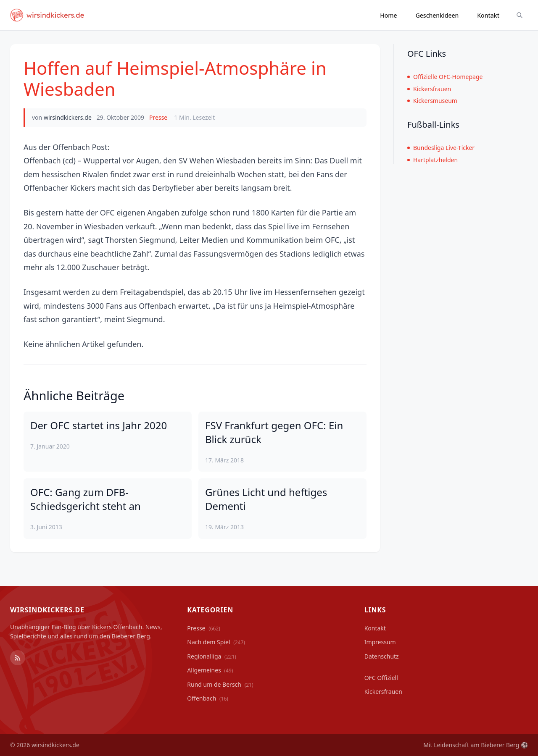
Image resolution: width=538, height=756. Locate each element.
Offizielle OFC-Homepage (445, 77)
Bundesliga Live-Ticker (441, 148)
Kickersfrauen (429, 89)
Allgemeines (210, 670)
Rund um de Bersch (220, 684)
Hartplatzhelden (433, 160)
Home (388, 15)
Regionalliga (212, 656)
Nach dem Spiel (216, 642)
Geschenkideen (437, 15)
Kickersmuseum (432, 101)
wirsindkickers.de (68, 117)
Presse (158, 117)
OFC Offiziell (381, 678)
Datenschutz (382, 656)
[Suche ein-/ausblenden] (520, 15)
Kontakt (488, 15)
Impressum (380, 642)
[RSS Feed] (18, 658)
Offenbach (208, 698)
